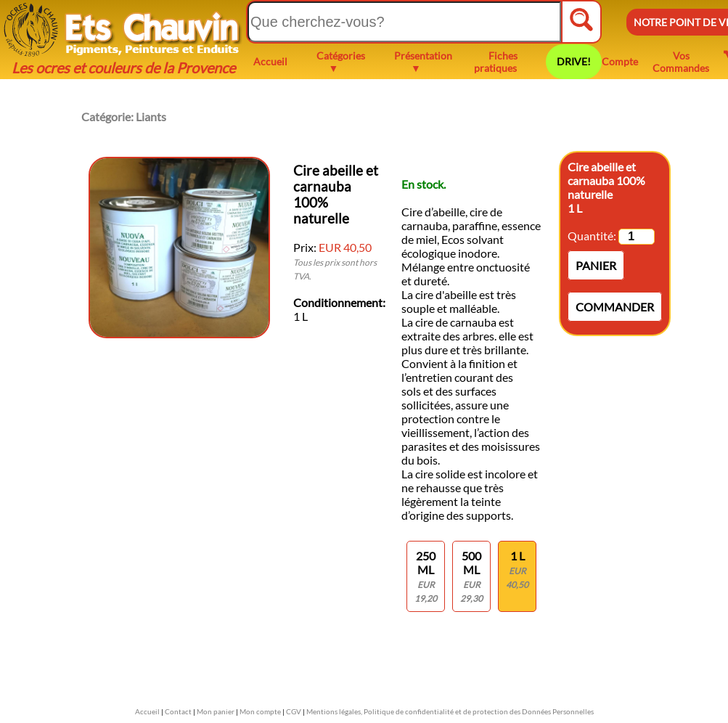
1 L (517, 569)
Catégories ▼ (341, 62)
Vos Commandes (681, 62)
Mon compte (260, 711)
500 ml (471, 576)
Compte (620, 61)
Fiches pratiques (496, 62)
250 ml (426, 576)
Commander (615, 307)
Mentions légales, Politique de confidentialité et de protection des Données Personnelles (450, 711)
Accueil (270, 61)
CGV (294, 711)
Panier (596, 265)
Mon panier (216, 711)
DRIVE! (574, 61)
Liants (151, 117)
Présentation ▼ (423, 62)
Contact (178, 711)
